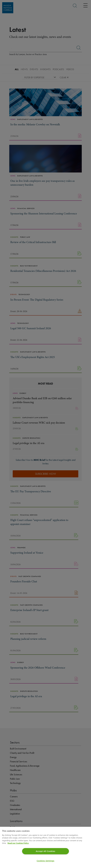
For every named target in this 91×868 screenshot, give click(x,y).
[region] (46, 847)
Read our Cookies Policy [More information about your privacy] (18, 843)
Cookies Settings (46, 861)
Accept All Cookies (46, 851)
